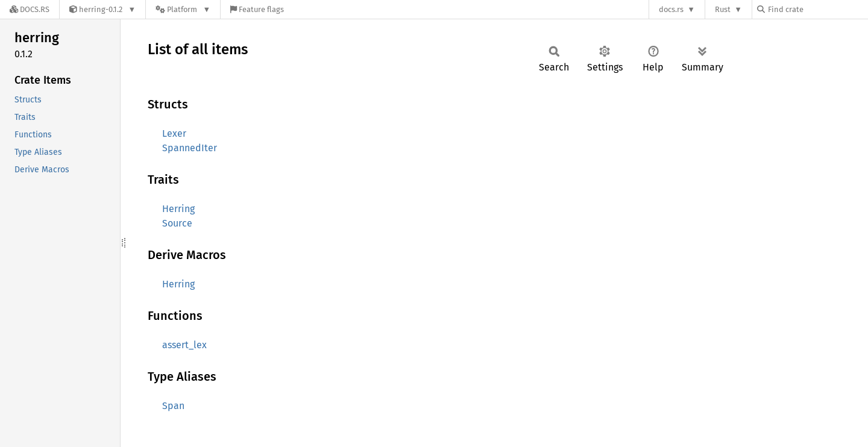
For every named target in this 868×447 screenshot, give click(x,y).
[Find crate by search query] (817, 9)
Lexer (174, 133)
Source (177, 223)
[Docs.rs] (30, 9)
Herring (178, 209)
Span (173, 406)
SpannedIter (190, 148)
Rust (723, 9)
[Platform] (183, 9)
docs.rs (671, 9)
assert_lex (184, 345)
